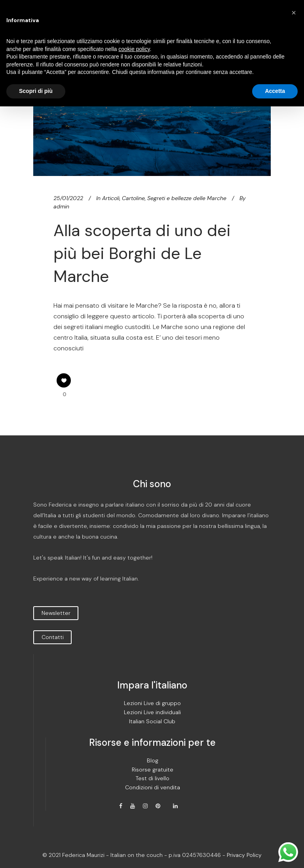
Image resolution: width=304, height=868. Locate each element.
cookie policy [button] (134, 49)
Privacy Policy (244, 855)
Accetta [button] (275, 91)
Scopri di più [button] (36, 91)
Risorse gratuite (153, 770)
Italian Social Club (152, 721)
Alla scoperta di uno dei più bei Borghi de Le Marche (142, 254)
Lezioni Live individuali (152, 712)
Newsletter (56, 613)
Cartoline (133, 198)
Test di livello (153, 778)
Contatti (53, 637)
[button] (294, 13)
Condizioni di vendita (153, 788)
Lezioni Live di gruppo (152, 703)
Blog (153, 761)
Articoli (111, 198)
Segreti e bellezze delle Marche (187, 198)
